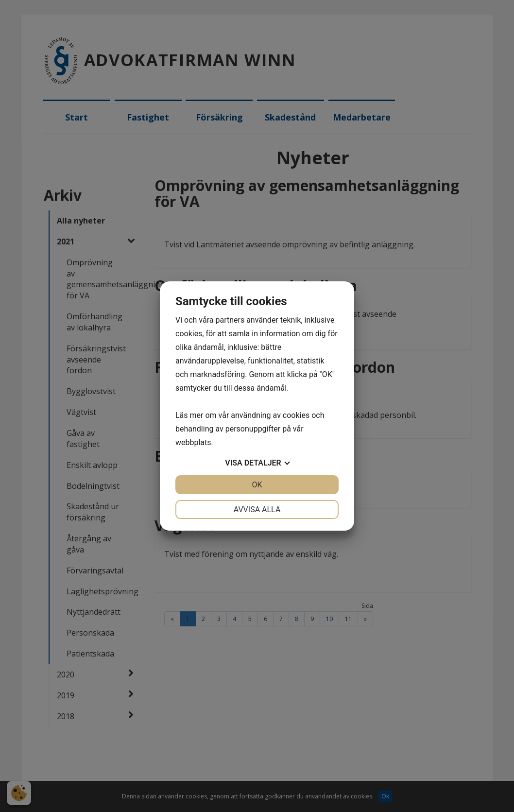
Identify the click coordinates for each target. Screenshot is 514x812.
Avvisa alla (257, 510)
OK (257, 485)
